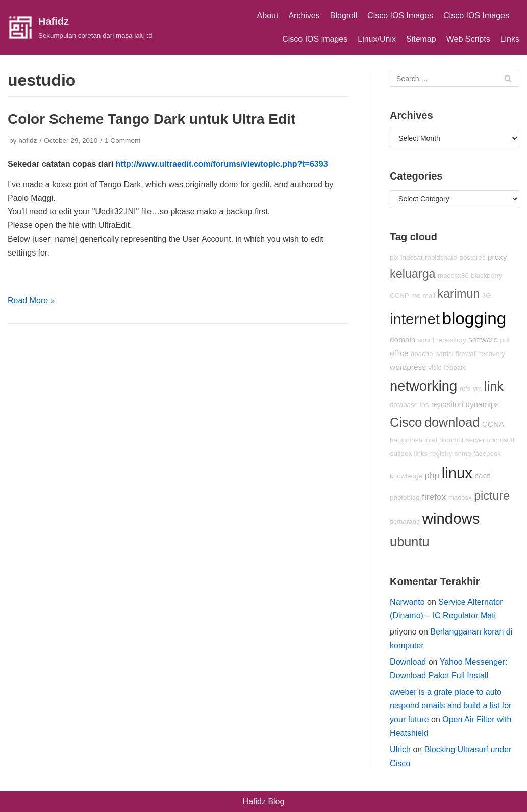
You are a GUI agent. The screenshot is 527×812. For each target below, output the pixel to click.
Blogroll (344, 16)
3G (487, 296)
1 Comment (122, 141)
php (432, 475)
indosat (412, 257)
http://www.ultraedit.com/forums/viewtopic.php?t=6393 (222, 164)
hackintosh (406, 440)
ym (478, 388)
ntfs (465, 388)
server (475, 440)
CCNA (493, 424)
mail (429, 296)
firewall (466, 354)
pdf (505, 340)
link (494, 386)
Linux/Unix (377, 39)
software (483, 339)
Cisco (406, 422)
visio (435, 367)
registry (441, 454)
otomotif (451, 440)
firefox (434, 497)
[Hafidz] (80, 28)
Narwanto (407, 602)
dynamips (482, 404)
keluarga (413, 274)
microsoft (501, 440)
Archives (304, 16)
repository (451, 340)
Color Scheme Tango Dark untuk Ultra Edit (152, 119)
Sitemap (421, 39)
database (404, 405)
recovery (492, 354)
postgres (472, 257)
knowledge (406, 476)
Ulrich (400, 750)
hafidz (28, 141)
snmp (463, 454)
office (399, 353)
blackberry (486, 276)
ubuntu (409, 542)
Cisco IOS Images (400, 16)
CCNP (399, 296)
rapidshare (441, 257)
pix (394, 257)
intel (431, 440)
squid (426, 340)
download (452, 422)
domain (403, 339)
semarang (405, 522)
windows (451, 518)
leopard (455, 367)
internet (415, 319)
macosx (460, 498)
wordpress (408, 367)
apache (422, 354)
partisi (444, 354)
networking (423, 386)
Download (408, 662)
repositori (447, 404)
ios (424, 405)
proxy (497, 257)
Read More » (31, 301)
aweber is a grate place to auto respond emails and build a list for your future (450, 706)
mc (416, 296)
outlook (401, 454)
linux (457, 473)
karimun (458, 294)
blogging (474, 319)
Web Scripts (468, 39)
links (421, 454)
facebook (487, 454)
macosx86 (453, 276)
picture (492, 496)
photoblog (405, 498)
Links (510, 39)
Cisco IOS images (315, 39)
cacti (483, 476)
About (268, 16)
